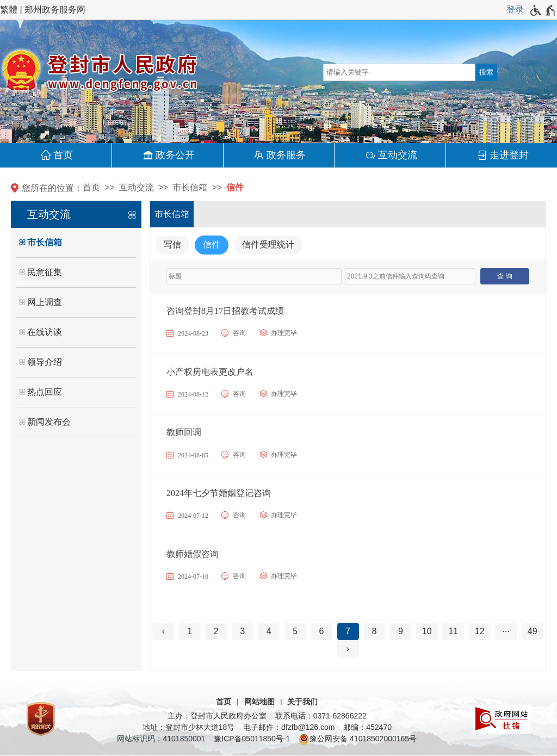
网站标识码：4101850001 (161, 739)
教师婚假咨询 (193, 554)
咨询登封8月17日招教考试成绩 (225, 311)
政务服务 (286, 155)
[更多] (506, 631)
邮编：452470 (367, 727)
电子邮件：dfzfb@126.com (289, 727)
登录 (515, 10)
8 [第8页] (375, 631)
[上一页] (163, 631)
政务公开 (175, 155)
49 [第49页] (533, 631)
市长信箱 (190, 187)
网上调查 (45, 302)
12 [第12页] (480, 631)
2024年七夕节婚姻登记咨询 (219, 493)
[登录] (515, 10)
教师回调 (184, 432)
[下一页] (348, 649)
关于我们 (302, 702)
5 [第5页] (295, 631)
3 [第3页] (242, 631)
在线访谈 (45, 332)
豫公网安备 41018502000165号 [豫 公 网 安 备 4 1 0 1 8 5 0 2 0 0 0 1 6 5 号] (358, 739)
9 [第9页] (401, 631)
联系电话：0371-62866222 (321, 716)
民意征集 (45, 272)
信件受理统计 (268, 244)
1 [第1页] (190, 631)
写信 (172, 244)
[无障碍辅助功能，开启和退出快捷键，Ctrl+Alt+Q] (543, 10)
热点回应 (45, 392)
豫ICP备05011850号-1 (252, 739)
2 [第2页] (216, 631)
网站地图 (259, 702)
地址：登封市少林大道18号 (189, 727)
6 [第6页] (322, 631)
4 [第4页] (269, 631)
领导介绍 (45, 362)
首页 (63, 155)
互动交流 (398, 155)
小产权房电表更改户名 (210, 372)
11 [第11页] (453, 631)
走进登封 (509, 155)
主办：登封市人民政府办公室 (217, 716)
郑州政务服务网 (55, 10)
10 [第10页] (427, 631)
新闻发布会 (49, 422)
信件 (235, 187)
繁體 (9, 10)
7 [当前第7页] (348, 631)
